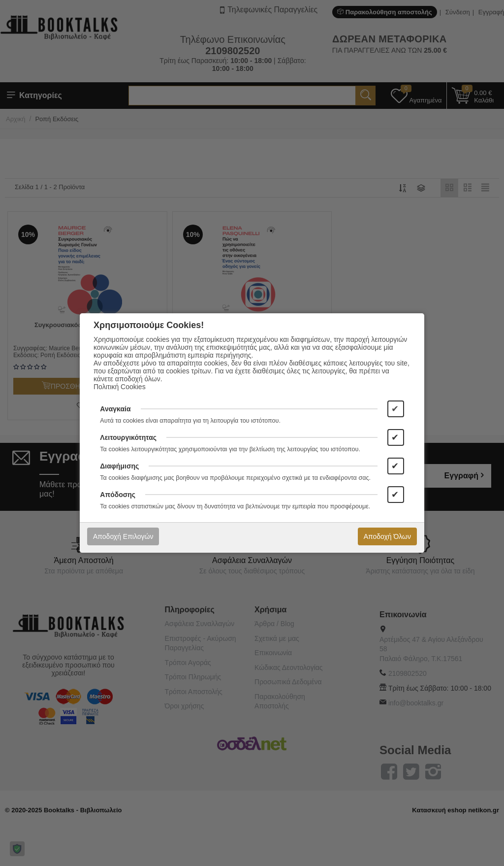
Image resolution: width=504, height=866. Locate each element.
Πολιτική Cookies (120, 387)
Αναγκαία (115, 409)
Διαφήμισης (119, 466)
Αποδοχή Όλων (387, 536)
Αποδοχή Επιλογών (123, 536)
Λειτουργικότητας (128, 437)
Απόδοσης (118, 495)
